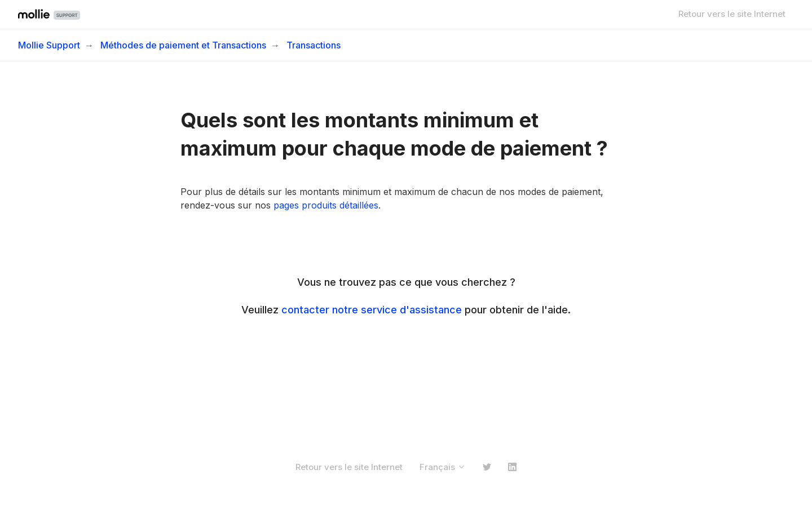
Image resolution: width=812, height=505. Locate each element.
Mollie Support (49, 45)
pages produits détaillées (326, 205)
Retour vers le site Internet (732, 14)
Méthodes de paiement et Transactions (183, 45)
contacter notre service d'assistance (372, 310)
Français (443, 467)
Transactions (314, 45)
